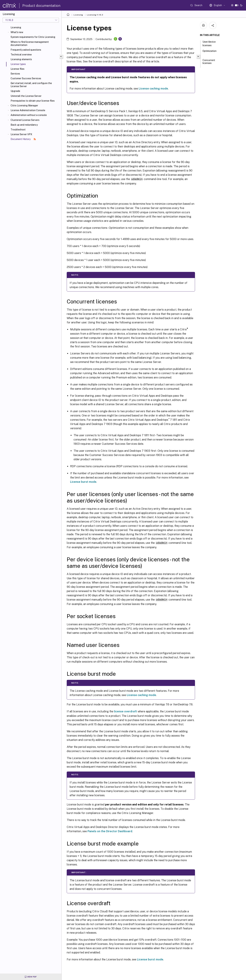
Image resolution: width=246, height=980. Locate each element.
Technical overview (21, 55)
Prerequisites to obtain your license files (33, 101)
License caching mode (153, 89)
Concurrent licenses (209, 63)
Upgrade (15, 91)
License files (17, 69)
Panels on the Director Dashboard (110, 831)
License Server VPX (21, 134)
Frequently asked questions (26, 50)
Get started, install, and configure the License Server (31, 85)
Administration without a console (29, 115)
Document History (23, 139)
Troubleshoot (18, 130)
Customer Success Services (26, 78)
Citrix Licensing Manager (24, 106)
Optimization (209, 53)
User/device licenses (209, 44)
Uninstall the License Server (26, 96)
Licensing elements (21, 59)
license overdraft (125, 711)
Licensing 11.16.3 (95, 15)
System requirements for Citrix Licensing (33, 37)
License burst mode (83, 482)
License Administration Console (28, 110)
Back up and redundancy (24, 125)
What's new (17, 32)
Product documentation (41, 6)
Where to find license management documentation (30, 43)
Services (15, 74)
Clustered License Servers (25, 120)
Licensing (16, 27)
